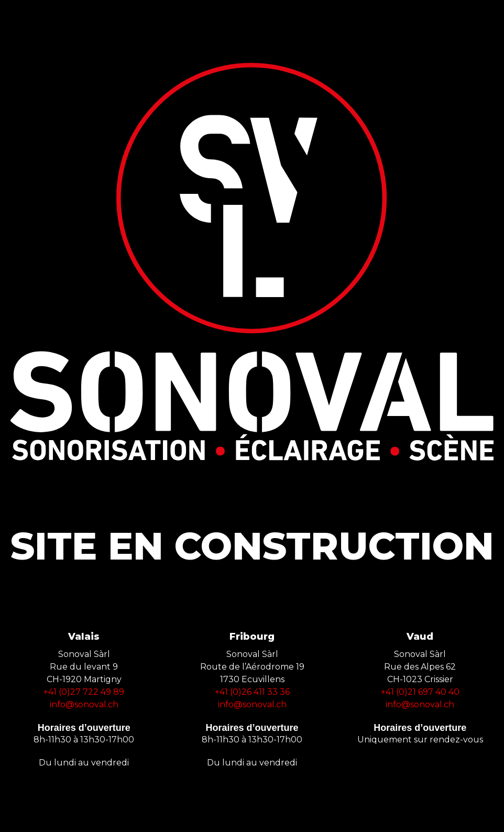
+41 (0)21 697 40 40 (420, 692)
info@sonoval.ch (84, 704)
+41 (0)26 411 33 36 (252, 692)
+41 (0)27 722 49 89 (84, 692)
